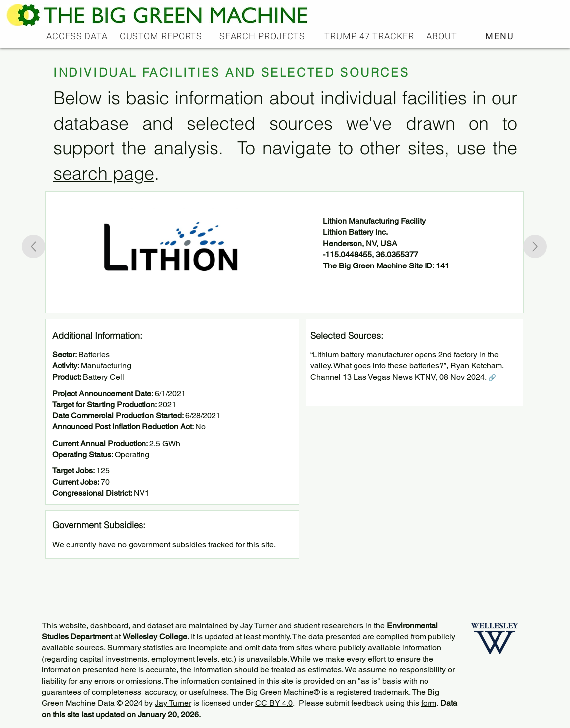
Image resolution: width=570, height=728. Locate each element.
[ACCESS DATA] (78, 36)
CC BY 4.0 (274, 703)
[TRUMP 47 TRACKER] (370, 36)
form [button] (429, 703)
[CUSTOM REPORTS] (162, 36)
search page (104, 173)
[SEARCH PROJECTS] (263, 36)
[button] (501, 36)
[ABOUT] (443, 36)
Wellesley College (155, 636)
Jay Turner (173, 703)
